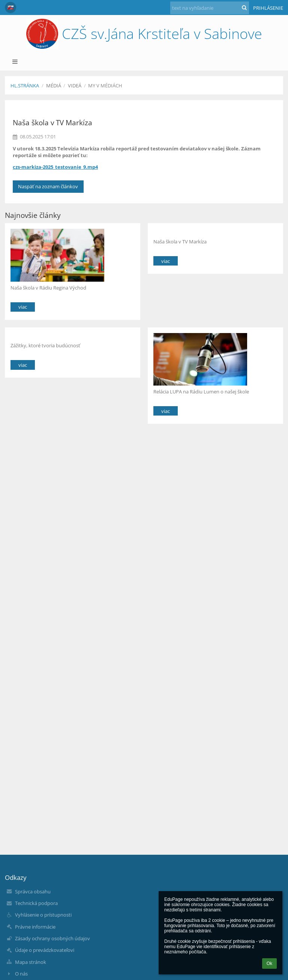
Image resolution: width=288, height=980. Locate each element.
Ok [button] (269, 963)
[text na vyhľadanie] (210, 8)
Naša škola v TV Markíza (180, 242)
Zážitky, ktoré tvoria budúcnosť (45, 345)
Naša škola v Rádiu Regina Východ (48, 288)
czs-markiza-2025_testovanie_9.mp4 (55, 167)
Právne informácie (35, 927)
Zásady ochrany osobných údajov (52, 938)
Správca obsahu (33, 891)
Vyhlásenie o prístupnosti (43, 915)
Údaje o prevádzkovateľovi (45, 950)
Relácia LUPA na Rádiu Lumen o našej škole (201, 392)
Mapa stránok (31, 962)
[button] (10, 8)
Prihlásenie (268, 8)
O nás (21, 974)
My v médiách (105, 86)
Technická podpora (36, 903)
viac (23, 307)
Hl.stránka (25, 86)
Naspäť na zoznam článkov (48, 186)
